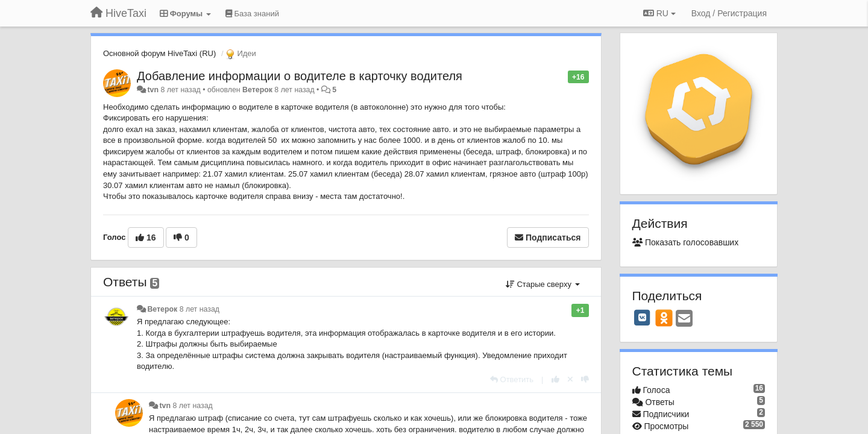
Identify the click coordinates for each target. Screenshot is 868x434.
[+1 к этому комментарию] (555, 379)
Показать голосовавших (686, 242)
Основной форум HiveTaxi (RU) (159, 53)
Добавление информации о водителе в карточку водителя (300, 76)
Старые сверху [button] (543, 284)
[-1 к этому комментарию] (585, 379)
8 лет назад (200, 309)
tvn (153, 90)
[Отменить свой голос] (570, 379)
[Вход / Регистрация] (729, 13)
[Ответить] (512, 379)
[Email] (684, 319)
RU (659, 13)
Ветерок (257, 90)
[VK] (643, 318)
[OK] (664, 318)
